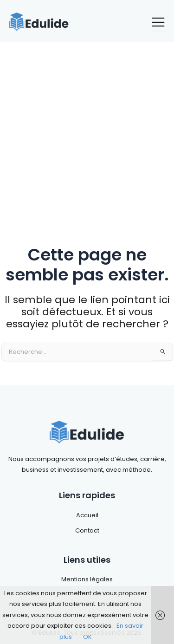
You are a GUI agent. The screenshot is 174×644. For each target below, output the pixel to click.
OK (87, 637)
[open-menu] (159, 23)
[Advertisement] (87, 133)
